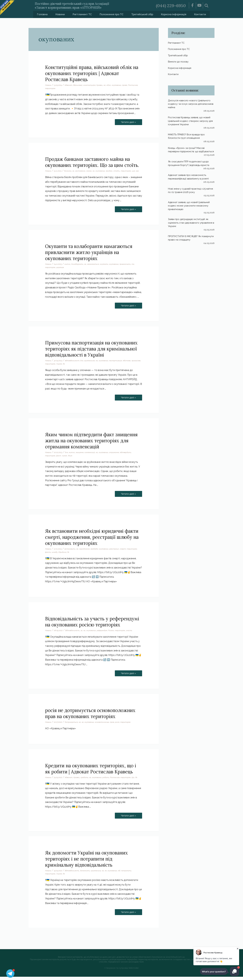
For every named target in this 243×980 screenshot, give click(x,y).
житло (68, 267)
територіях (61, 88)
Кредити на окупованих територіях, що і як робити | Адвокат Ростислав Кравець (91, 772)
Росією (114, 634)
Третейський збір (142, 14)
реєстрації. (118, 552)
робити (108, 781)
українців (61, 271)
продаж (112, 171)
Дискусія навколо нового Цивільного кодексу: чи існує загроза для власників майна (190, 106)
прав (115, 725)
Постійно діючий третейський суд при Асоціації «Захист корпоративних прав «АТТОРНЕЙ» (81, 5)
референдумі (104, 634)
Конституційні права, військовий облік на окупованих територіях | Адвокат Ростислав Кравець (92, 73)
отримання (117, 456)
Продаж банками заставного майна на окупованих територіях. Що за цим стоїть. (92, 162)
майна (91, 171)
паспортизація (119, 364)
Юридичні (63, 555)
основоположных (105, 725)
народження (86, 552)
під (123, 874)
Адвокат (69, 85)
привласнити (129, 267)
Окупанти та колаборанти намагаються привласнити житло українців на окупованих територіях (89, 256)
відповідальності (73, 364)
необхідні (96, 552)
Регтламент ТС (82, 14)
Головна (42, 14)
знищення (81, 456)
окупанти (106, 267)
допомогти (86, 874)
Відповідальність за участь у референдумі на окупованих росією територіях (92, 625)
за (74, 171)
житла (72, 456)
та (137, 267)
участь (132, 634)
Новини (60, 14)
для (83, 364)
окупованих (120, 85)
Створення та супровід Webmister (122, 971)
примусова (50, 367)
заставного (82, 171)
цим (137, 171)
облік (111, 85)
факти (48, 555)
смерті (126, 552)
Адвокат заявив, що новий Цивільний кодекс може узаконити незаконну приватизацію (190, 211)
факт (59, 459)
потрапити (130, 874)
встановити (71, 552)
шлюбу (55, 555)
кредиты (86, 781)
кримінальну (98, 874)
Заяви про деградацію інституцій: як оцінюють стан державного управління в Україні (191, 228)
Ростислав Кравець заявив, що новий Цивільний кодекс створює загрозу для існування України (190, 123)
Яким (71, 459)
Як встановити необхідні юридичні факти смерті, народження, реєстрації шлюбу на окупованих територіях (92, 540)
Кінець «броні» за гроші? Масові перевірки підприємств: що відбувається (187, 153)
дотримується (72, 725)
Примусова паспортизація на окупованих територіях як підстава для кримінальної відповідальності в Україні (91, 352)
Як (75, 367)
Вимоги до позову (179, 63)
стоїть (120, 171)
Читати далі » (128, 121)
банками (69, 171)
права (128, 85)
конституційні (91, 85)
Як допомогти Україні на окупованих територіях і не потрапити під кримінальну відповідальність (86, 862)
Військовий (79, 85)
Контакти (200, 14)
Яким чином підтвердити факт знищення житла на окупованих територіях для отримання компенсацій (91, 444)
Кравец (102, 85)
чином (65, 459)
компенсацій (92, 456)
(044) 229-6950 (170, 5)
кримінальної (91, 364)
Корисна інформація (174, 14)
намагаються (94, 267)
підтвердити (129, 456)
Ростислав (50, 88)
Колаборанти (78, 267)
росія (121, 725)
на (107, 85)
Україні (70, 367)
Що (46, 174)
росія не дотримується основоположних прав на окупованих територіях (90, 717)
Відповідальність (73, 634)
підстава (130, 364)
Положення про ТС (112, 14)
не (84, 725)
